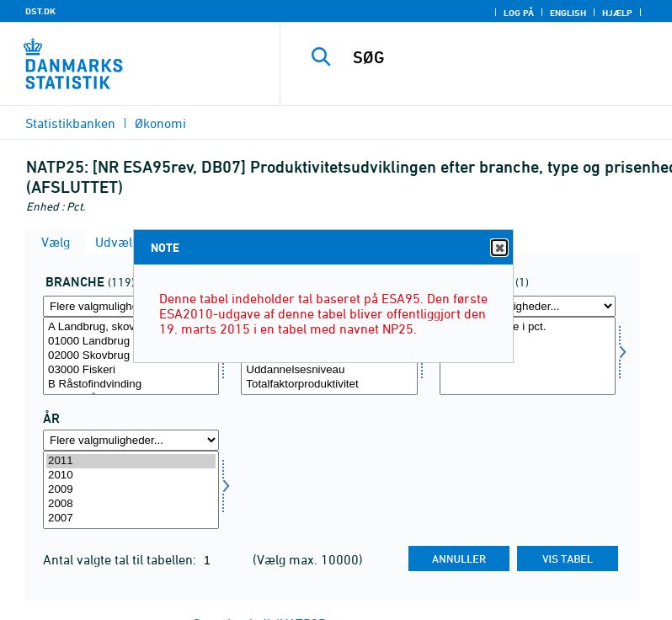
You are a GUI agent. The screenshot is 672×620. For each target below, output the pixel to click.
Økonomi (160, 123)
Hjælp (617, 13)
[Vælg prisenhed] (528, 356)
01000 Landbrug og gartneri (131, 342)
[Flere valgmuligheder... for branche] (131, 306)
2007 (131, 518)
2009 (131, 490)
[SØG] (501, 57)
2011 (131, 461)
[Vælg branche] (131, 356)
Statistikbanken (70, 123)
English (568, 13)
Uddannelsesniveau (329, 370)
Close (499, 248)
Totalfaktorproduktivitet (329, 385)
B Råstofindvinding (131, 385)
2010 (131, 476)
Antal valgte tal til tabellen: (121, 559)
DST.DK (40, 11)
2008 (131, 504)
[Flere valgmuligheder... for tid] (131, 440)
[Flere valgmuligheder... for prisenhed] (528, 306)
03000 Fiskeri (131, 370)
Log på (519, 13)
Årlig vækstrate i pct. (528, 327)
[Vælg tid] (131, 490)
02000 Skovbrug (131, 356)
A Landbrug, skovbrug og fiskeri (131, 327)
